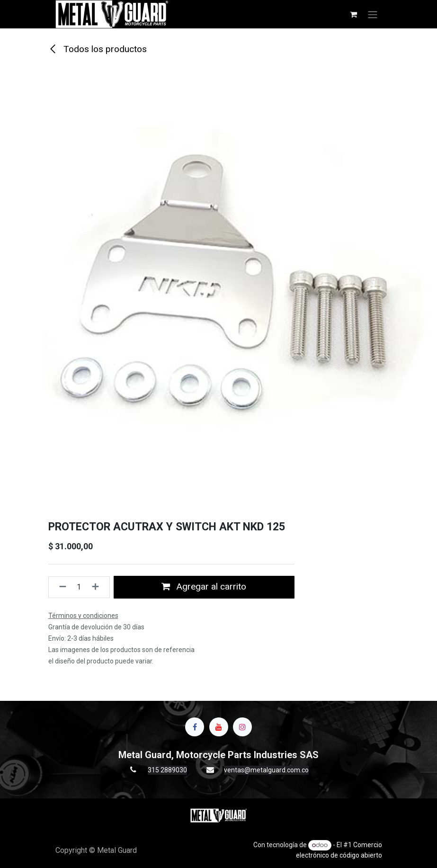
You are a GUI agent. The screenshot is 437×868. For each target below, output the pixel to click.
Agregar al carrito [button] (204, 586)
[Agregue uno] (98, 587)
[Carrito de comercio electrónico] (354, 14)
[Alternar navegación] (373, 14)
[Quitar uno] (60, 587)
